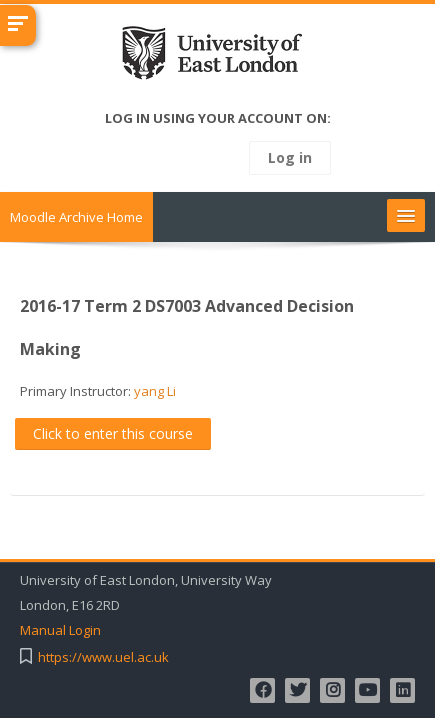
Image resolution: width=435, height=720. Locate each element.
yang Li (155, 391)
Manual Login (60, 630)
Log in (290, 157)
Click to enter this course (113, 433)
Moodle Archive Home (76, 217)
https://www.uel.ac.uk (103, 657)
